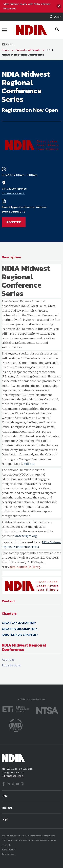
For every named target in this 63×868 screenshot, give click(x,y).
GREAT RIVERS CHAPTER (19, 629)
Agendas (8, 659)
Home (5, 50)
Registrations (11, 665)
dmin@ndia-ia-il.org (26, 567)
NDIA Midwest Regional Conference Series (32, 545)
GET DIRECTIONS (12, 193)
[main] (32, 372)
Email (8, 44)
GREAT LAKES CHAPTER (18, 623)
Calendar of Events (28, 50)
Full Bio (29, 464)
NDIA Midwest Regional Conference (28, 52)
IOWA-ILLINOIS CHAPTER (19, 635)
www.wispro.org (26, 536)
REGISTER (14, 222)
